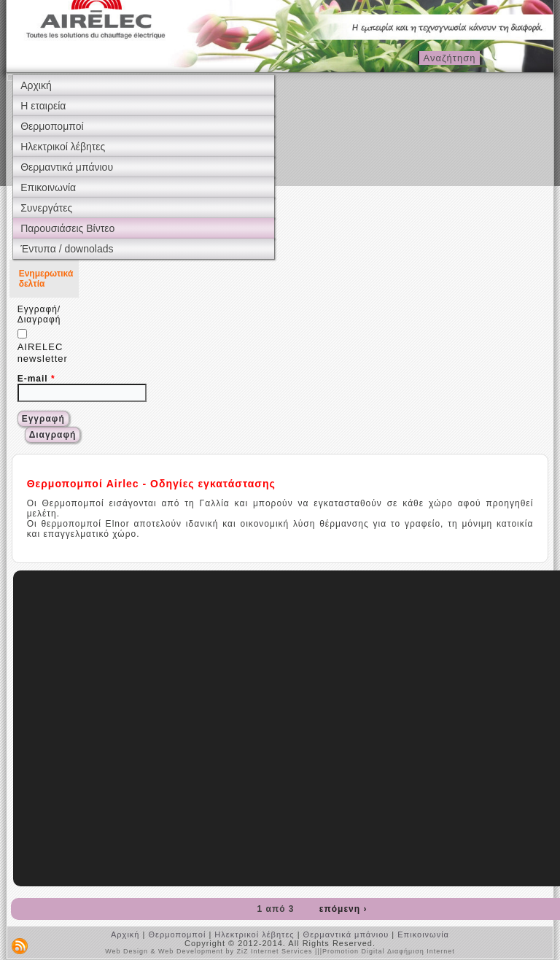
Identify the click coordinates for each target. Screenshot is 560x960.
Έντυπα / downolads (67, 249)
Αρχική (36, 85)
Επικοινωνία (48, 187)
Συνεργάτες (46, 208)
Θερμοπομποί (52, 126)
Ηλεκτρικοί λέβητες (63, 147)
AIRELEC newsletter (43, 347)
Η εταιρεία (43, 106)
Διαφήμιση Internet (421, 951)
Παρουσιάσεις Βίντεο (67, 228)
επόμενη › (343, 909)
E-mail (36, 379)
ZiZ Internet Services (274, 951)
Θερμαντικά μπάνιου (67, 167)
